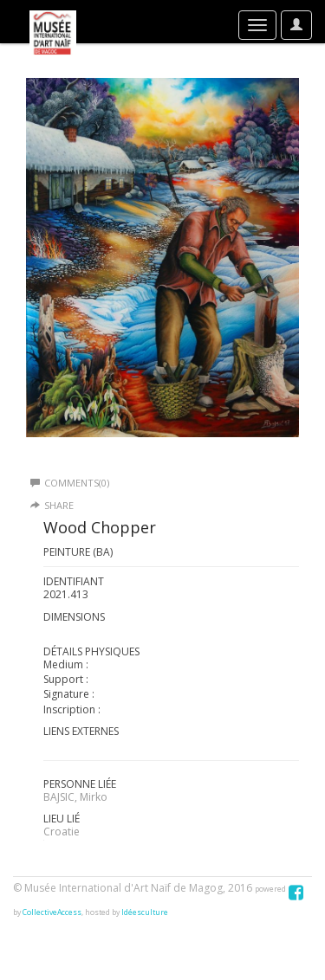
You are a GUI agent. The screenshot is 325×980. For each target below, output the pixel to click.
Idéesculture (145, 912)
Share (59, 505)
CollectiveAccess (52, 912)
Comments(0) (70, 483)
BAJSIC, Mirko (75, 797)
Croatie (62, 832)
